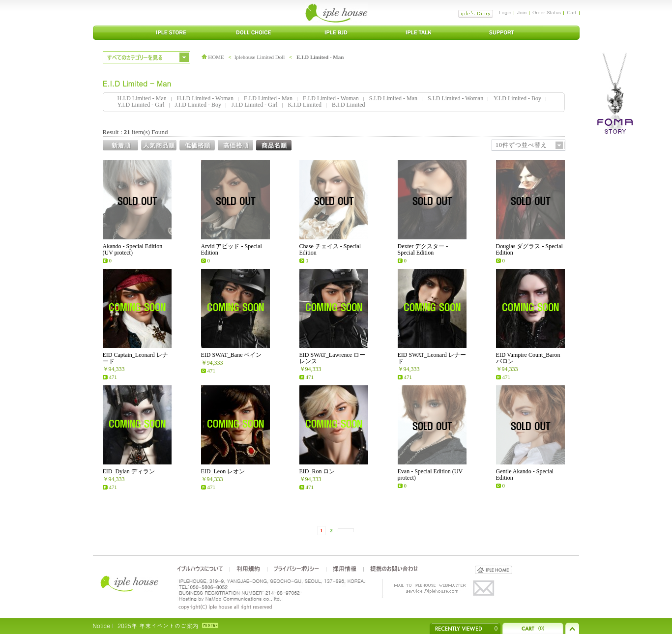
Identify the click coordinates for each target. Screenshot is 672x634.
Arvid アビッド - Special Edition (232, 249)
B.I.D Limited (349, 105)
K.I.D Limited (305, 105)
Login (505, 12)
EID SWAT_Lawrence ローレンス (333, 358)
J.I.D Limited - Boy (198, 105)
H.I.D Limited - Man (142, 98)
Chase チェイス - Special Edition (330, 249)
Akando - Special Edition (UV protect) (133, 249)
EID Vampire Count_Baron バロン (528, 358)
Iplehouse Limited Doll (260, 57)
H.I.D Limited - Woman (205, 98)
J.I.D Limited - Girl (255, 105)
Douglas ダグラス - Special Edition (529, 249)
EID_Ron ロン (317, 471)
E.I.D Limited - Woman (331, 98)
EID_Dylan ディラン (129, 471)
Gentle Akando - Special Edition (525, 475)
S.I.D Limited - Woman (455, 98)
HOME (213, 57)
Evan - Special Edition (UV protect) (430, 475)
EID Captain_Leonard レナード (135, 358)
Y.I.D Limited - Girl (141, 105)
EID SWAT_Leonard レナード (432, 358)
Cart (571, 12)
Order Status (547, 12)
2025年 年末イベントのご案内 (158, 625)
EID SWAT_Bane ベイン (232, 355)
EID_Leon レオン (223, 471)
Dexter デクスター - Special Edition (423, 249)
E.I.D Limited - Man (320, 57)
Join (522, 12)
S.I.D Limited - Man (393, 98)
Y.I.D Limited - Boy (517, 98)
